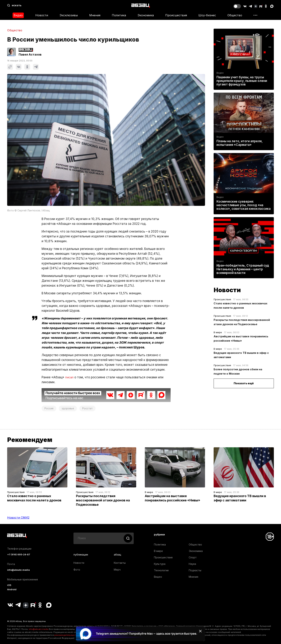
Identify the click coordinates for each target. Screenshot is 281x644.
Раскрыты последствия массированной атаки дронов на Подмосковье (103, 500)
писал (70, 377)
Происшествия (176, 15)
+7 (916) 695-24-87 (19, 555)
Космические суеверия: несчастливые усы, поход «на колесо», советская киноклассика (244, 205)
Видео (18, 15)
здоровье (68, 408)
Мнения (95, 15)
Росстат (87, 408)
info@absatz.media (18, 570)
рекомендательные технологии (71, 635)
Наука (192, 564)
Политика (119, 15)
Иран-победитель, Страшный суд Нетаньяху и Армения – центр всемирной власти (243, 269)
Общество (235, 15)
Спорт (193, 557)
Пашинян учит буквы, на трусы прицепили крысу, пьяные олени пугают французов (242, 81)
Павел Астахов (30, 54)
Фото (77, 570)
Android (12, 589)
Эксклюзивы (69, 15)
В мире (218, 332)
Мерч (117, 570)
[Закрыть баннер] (200, 631)
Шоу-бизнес (207, 15)
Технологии (161, 570)
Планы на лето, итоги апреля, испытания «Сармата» (240, 143)
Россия (49, 408)
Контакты (120, 563)
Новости (42, 15)
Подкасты (195, 570)
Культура (160, 564)
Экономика (146, 15)
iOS (9, 585)
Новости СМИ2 (18, 518)
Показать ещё (244, 383)
